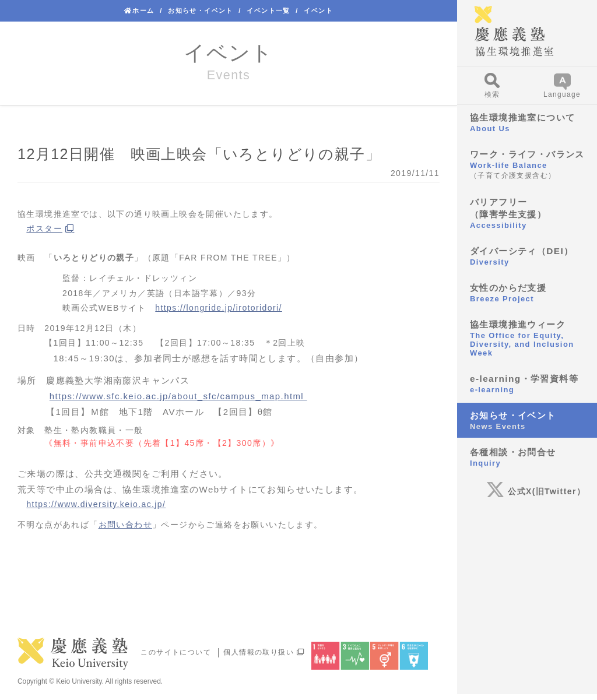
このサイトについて (176, 652)
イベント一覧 (268, 10)
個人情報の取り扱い (264, 652)
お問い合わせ (125, 525)
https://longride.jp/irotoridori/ (219, 308)
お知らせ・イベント (201, 10)
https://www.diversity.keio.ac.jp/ (96, 504)
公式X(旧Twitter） (536, 491)
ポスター (44, 228)
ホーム (139, 10)
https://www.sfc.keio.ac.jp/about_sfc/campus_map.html (178, 396)
